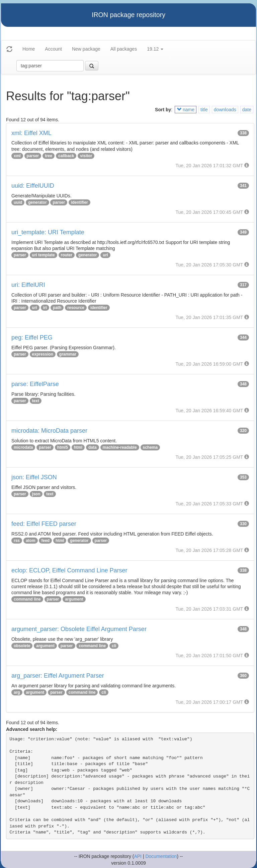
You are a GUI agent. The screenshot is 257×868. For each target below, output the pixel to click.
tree (49, 156)
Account (53, 49)
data (93, 447)
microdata (23, 447)
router (67, 255)
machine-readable (120, 447)
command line (27, 599)
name (186, 110)
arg (17, 692)
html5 (63, 447)
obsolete (22, 646)
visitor (86, 156)
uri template (44, 255)
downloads (225, 110)
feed (45, 541)
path (57, 308)
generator (37, 202)
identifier (79, 202)
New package (86, 49)
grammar (68, 354)
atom (31, 541)
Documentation (161, 856)
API (138, 856)
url (105, 255)
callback (66, 156)
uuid (18, 202)
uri (35, 308)
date (247, 110)
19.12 (155, 49)
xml (17, 156)
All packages (124, 49)
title (204, 110)
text (36, 401)
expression (43, 354)
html (78, 447)
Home (29, 49)
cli (114, 646)
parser (33, 156)
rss (17, 541)
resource (76, 308)
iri (45, 308)
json (36, 494)
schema (150, 447)
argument (74, 599)
